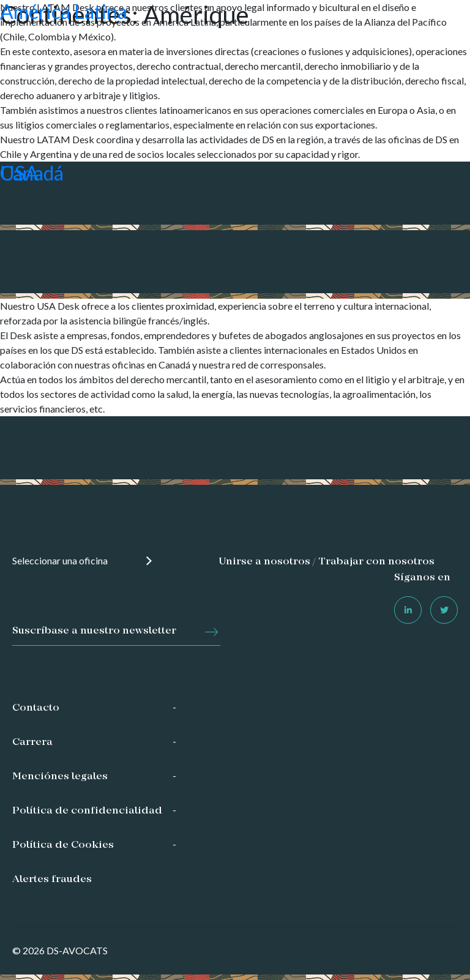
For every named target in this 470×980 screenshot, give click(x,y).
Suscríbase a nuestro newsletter (94, 631)
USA (19, 173)
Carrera (32, 742)
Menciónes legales (60, 777)
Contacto (36, 708)
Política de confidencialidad (87, 811)
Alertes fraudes (52, 880)
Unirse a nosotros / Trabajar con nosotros (326, 562)
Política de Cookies (63, 845)
